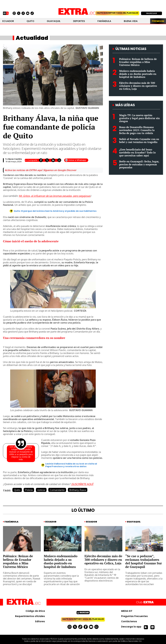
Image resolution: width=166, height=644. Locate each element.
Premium (158, 21)
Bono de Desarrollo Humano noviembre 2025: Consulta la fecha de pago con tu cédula (137, 130)
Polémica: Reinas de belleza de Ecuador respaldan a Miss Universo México (138, 62)
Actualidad (32, 38)
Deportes (79, 21)
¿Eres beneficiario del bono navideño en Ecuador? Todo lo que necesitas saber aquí (137, 152)
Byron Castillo (15, 159)
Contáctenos (129, 621)
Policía (29, 490)
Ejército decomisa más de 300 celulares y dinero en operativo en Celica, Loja (138, 86)
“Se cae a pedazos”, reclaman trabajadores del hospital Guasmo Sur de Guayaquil (144, 561)
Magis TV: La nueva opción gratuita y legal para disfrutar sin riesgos (139, 118)
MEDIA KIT (127, 611)
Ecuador (8, 21)
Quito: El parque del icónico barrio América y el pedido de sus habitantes (55, 211)
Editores (40, 621)
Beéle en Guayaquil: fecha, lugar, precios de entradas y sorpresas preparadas (139, 164)
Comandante (57, 490)
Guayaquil (54, 21)
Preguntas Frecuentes (134, 616)
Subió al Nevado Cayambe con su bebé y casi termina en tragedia (139, 141)
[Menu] (5, 13)
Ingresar (152, 13)
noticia (41, 490)
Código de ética (35, 611)
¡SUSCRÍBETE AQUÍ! (82, 484)
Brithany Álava (78, 490)
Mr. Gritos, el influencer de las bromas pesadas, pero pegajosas (55, 196)
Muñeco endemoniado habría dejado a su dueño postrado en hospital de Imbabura (138, 74)
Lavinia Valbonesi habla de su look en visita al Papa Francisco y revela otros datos (71, 465)
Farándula (104, 21)
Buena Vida (131, 21)
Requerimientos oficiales (30, 616)
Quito (30, 21)
